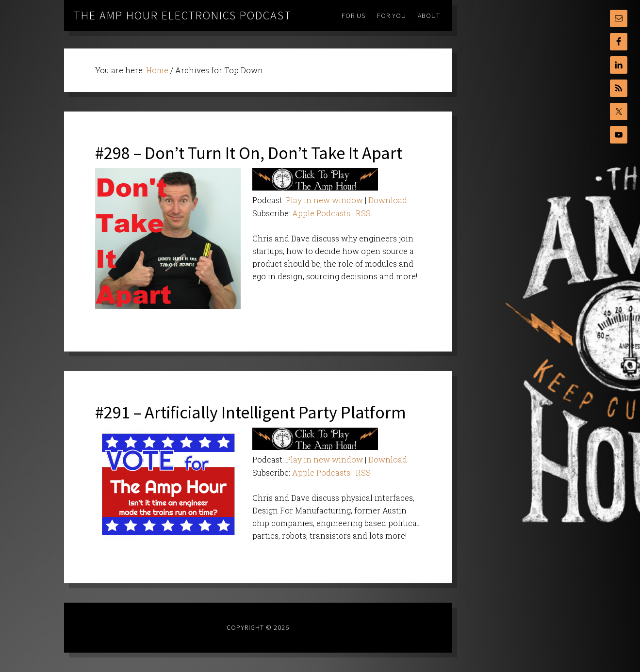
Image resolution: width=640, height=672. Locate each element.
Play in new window (324, 200)
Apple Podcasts (321, 213)
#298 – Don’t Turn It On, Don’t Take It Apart (249, 153)
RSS (363, 213)
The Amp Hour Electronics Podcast (183, 15)
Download (388, 200)
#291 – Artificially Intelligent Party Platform (251, 412)
